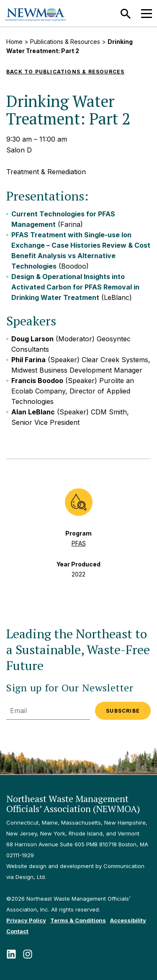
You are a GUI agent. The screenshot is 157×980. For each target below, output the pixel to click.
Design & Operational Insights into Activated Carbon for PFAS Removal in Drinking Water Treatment (75, 287)
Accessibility (128, 920)
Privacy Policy (26, 920)
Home (14, 42)
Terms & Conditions (78, 920)
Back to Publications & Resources (65, 72)
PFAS (79, 543)
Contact (17, 931)
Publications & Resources (65, 42)
